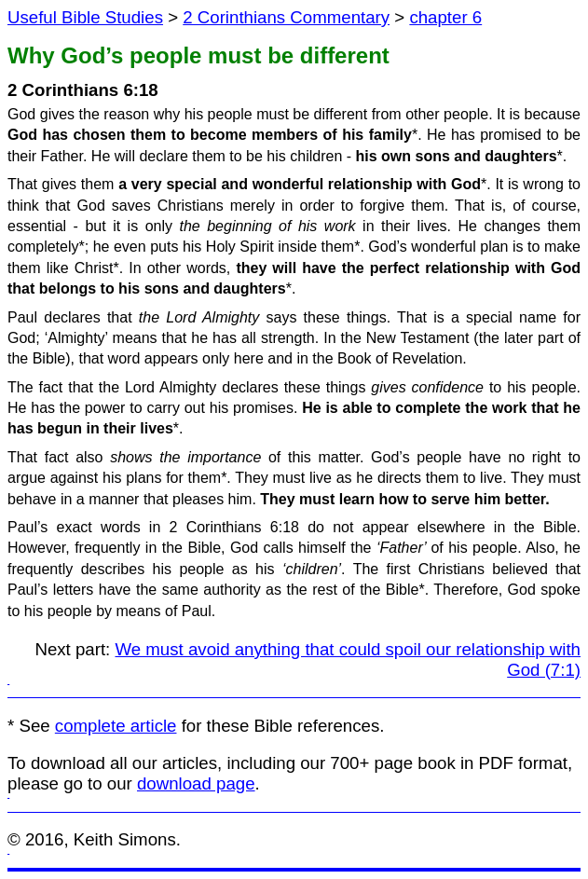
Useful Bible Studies (85, 17)
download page (196, 783)
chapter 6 (445, 17)
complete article (116, 726)
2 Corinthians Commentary (286, 17)
